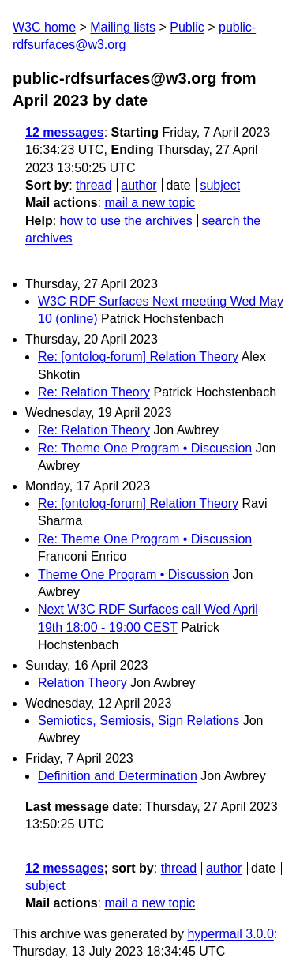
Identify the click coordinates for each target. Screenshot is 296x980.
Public (187, 27)
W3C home (44, 27)
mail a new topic (150, 203)
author (139, 185)
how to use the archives (126, 221)
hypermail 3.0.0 (230, 934)
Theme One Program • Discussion (133, 574)
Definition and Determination (118, 776)
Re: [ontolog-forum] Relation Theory (138, 357)
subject (220, 185)
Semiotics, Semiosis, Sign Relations (139, 721)
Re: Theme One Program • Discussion (145, 448)
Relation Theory (82, 683)
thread (94, 185)
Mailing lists (123, 27)
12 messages (65, 132)
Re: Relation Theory (94, 392)
